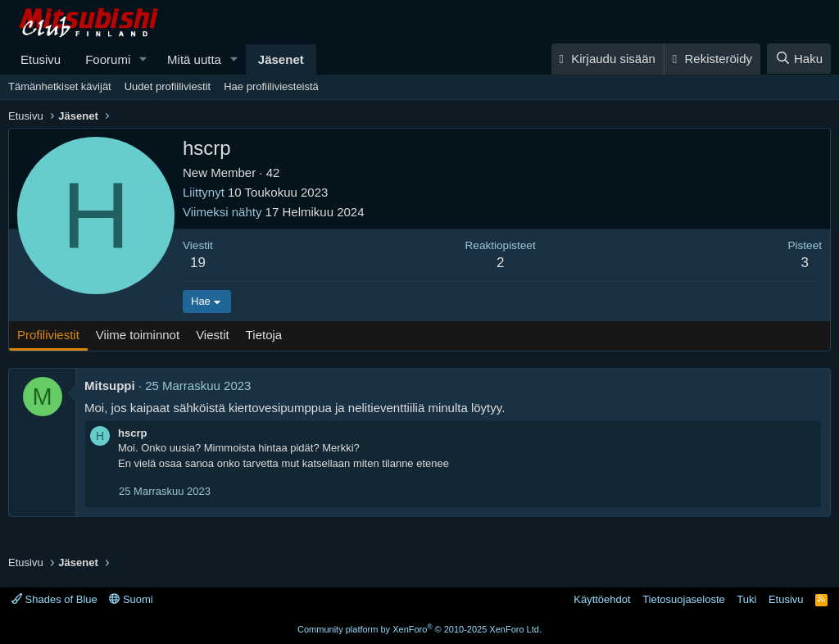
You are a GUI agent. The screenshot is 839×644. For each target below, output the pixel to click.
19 (198, 263)
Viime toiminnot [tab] (138, 335)
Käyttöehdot (602, 599)
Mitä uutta (194, 59)
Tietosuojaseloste (684, 599)
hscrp (132, 433)
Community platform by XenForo (419, 629)
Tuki (746, 599)
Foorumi (108, 59)
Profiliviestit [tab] (48, 335)
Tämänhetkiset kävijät (60, 86)
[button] (143, 59)
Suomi (131, 599)
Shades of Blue (54, 599)
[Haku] (799, 59)
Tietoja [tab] (264, 335)
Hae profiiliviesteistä (271, 86)
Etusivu (41, 59)
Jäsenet (281, 59)
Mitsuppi (110, 385)
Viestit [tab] (213, 335)
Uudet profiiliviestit (168, 86)
